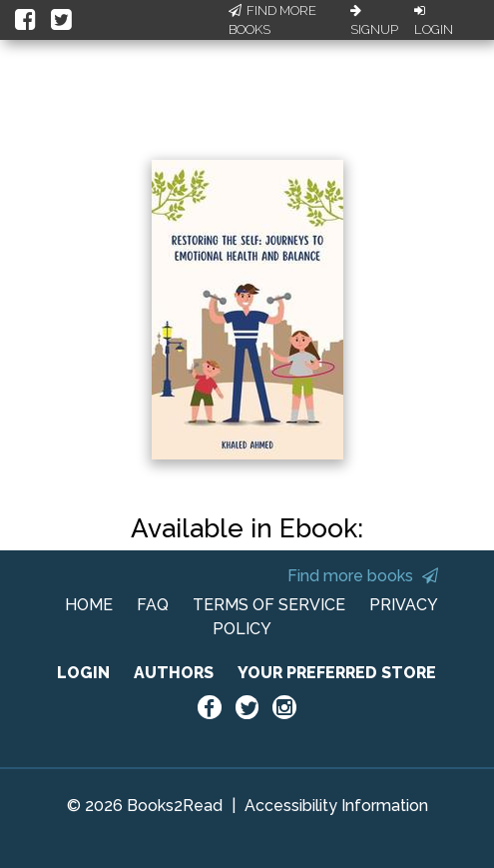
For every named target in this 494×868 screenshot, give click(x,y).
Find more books (363, 576)
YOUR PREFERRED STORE (337, 673)
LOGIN (83, 673)
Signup (374, 21)
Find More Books (272, 20)
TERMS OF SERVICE (269, 605)
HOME (89, 605)
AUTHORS (174, 673)
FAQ (153, 605)
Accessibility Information (336, 806)
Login (434, 21)
